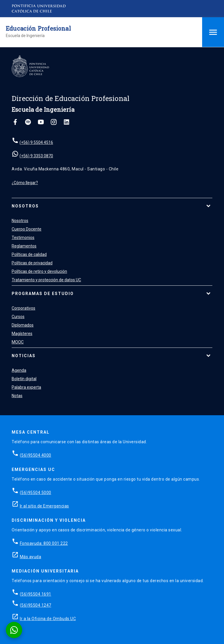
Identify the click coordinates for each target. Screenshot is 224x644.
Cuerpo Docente (27, 229)
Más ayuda (31, 557)
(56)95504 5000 (36, 493)
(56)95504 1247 (36, 605)
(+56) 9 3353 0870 (36, 156)
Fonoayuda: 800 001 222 (44, 543)
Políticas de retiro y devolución (39, 271)
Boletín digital (24, 379)
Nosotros (25, 206)
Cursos (18, 317)
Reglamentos (24, 246)
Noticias (24, 356)
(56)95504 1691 (36, 594)
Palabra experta (26, 387)
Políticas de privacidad (32, 263)
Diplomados (23, 325)
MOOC (18, 342)
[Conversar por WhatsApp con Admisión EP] (14, 630)
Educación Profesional (38, 28)
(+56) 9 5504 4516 (36, 142)
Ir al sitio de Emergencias (44, 506)
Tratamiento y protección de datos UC (46, 280)
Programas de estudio (43, 294)
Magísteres (22, 334)
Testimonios (23, 238)
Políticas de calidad (29, 254)
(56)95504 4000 (36, 455)
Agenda (19, 370)
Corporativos (23, 308)
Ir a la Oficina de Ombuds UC (48, 619)
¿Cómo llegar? (25, 183)
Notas (17, 396)
